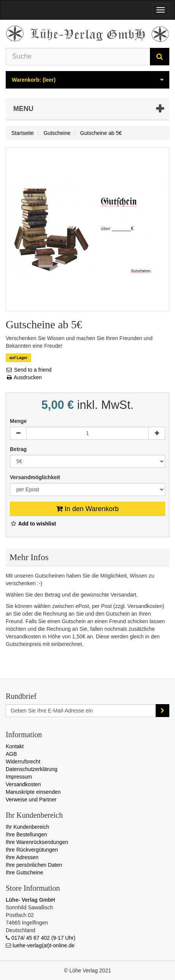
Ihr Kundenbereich (27, 827)
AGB (11, 754)
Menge (18, 421)
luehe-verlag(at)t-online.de (43, 945)
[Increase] (157, 433)
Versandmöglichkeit (36, 477)
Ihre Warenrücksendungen (37, 842)
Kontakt (15, 746)
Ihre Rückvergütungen (32, 850)
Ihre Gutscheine (24, 872)
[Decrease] (18, 433)
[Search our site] (78, 57)
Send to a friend (29, 370)
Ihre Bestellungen (26, 834)
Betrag (19, 449)
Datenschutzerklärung (32, 769)
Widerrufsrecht (23, 762)
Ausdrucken (24, 377)
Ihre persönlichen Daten (34, 865)
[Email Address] (81, 711)
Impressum (19, 777)
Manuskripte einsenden (33, 792)
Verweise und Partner (31, 800)
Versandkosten (23, 784)
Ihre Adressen (22, 857)
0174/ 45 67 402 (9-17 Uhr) (43, 938)
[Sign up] (162, 711)
